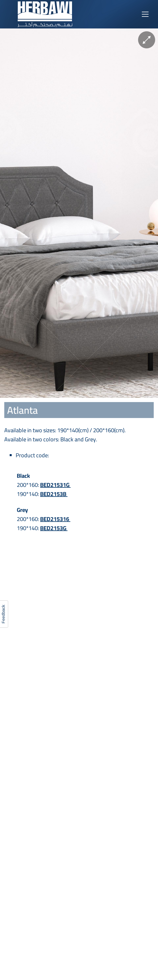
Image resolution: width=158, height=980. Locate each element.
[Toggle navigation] (145, 14)
